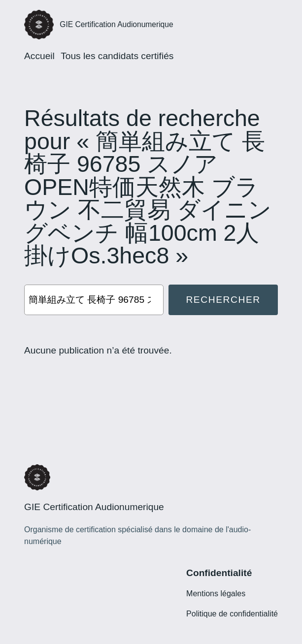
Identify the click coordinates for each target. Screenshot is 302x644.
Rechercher (223, 300)
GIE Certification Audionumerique (116, 24)
